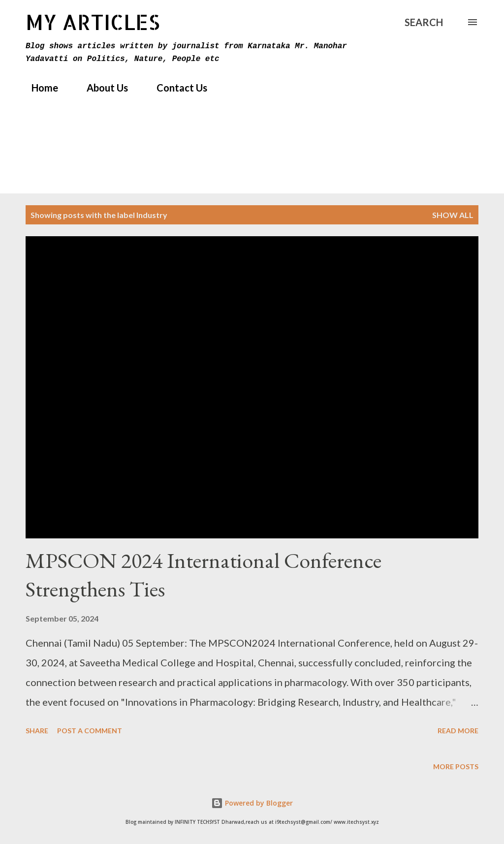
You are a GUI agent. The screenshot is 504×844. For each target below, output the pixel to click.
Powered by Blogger (252, 803)
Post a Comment (90, 731)
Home (39, 88)
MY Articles (93, 22)
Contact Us (176, 88)
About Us (101, 88)
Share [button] (37, 731)
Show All (453, 215)
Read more (458, 731)
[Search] (424, 22)
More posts (456, 766)
